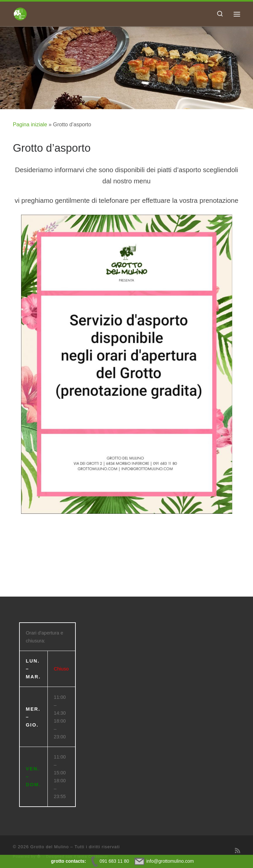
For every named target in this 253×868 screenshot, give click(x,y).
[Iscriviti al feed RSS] (238, 851)
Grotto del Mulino (50, 847)
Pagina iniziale (30, 124)
